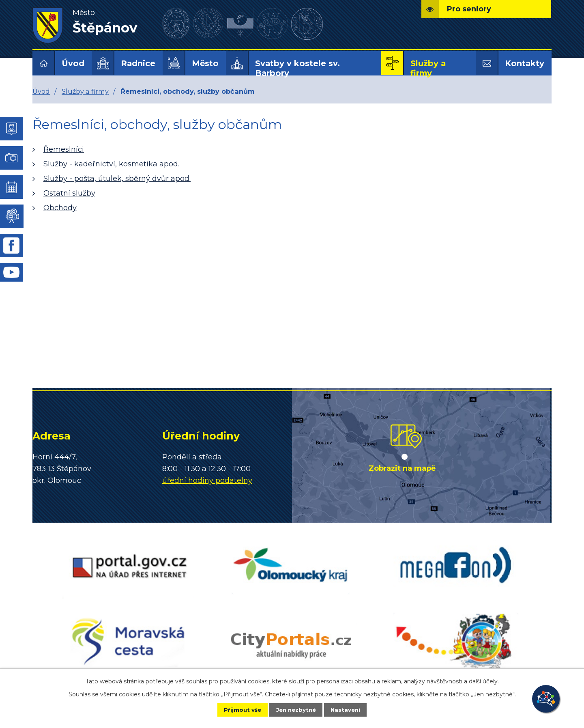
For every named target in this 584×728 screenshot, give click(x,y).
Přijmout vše (237, 709)
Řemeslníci (64, 149)
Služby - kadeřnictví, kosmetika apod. (111, 164)
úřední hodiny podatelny (207, 480)
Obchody (60, 208)
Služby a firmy (428, 68)
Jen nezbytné (296, 709)
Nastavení (351, 709)
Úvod (73, 63)
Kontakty (525, 63)
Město (205, 63)
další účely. (484, 681)
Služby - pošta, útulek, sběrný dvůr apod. (117, 179)
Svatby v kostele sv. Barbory (297, 68)
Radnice (138, 63)
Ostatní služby (69, 193)
